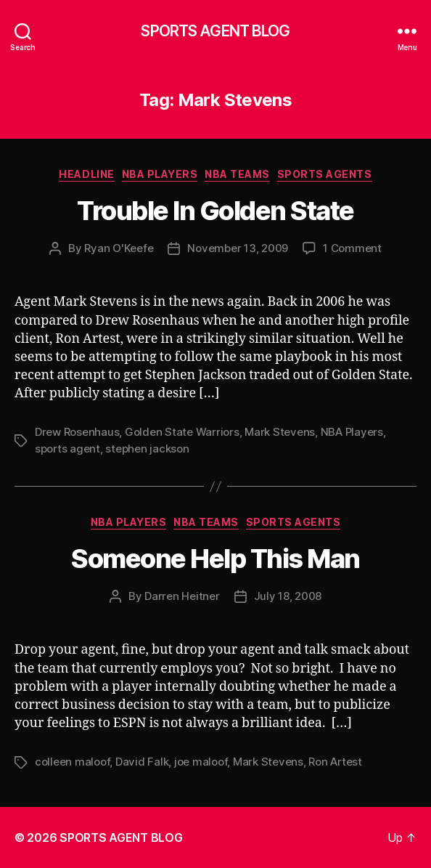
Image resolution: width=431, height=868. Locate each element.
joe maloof (201, 762)
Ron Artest (335, 762)
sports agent (67, 449)
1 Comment (352, 248)
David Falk (142, 762)
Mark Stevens (280, 432)
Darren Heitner (182, 596)
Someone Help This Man (215, 559)
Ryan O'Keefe (119, 248)
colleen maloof (72, 762)
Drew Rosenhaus (77, 432)
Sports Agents (325, 174)
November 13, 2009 (238, 248)
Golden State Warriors (182, 432)
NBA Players (160, 174)
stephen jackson (147, 449)
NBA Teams (237, 174)
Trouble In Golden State (215, 211)
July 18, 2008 (288, 596)
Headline (86, 174)
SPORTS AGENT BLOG (215, 31)
